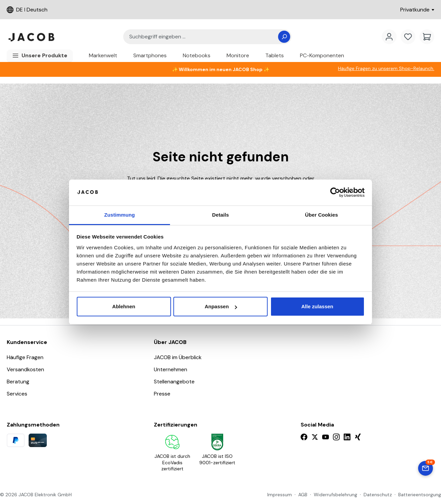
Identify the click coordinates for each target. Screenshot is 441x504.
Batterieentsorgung (420, 495)
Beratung (18, 382)
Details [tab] (220, 215)
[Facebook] (304, 437)
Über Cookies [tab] (321, 215)
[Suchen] (284, 37)
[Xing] (358, 437)
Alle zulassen (317, 306)
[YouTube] (326, 437)
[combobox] (203, 37)
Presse (162, 394)
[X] (315, 437)
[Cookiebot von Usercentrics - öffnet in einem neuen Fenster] (335, 193)
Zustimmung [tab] (120, 215)
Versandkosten (25, 369)
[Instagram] (336, 437)
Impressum (280, 495)
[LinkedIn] (347, 437)
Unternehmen (171, 369)
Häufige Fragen (25, 357)
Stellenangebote (174, 382)
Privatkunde (417, 10)
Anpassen (221, 306)
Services (17, 394)
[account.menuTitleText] (389, 37)
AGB (303, 495)
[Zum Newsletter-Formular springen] (426, 468)
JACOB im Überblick (178, 357)
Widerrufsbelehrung (335, 495)
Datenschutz (378, 495)
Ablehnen (124, 306)
